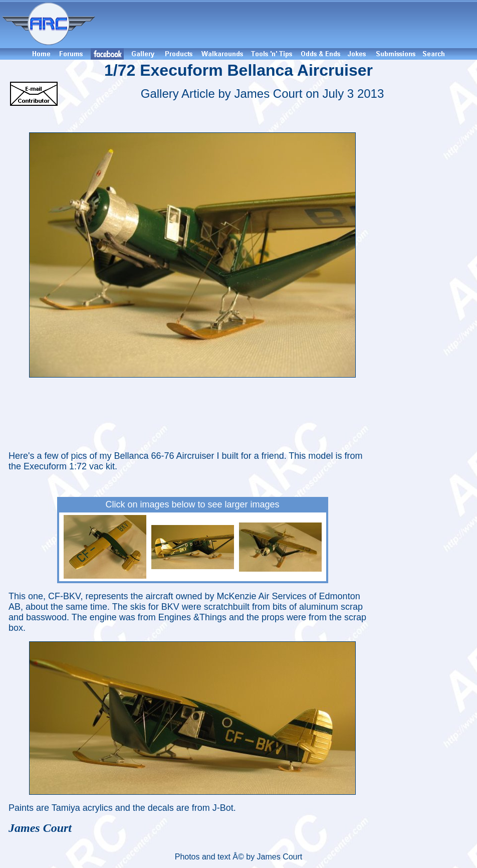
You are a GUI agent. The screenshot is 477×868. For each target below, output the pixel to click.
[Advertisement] (288, 24)
